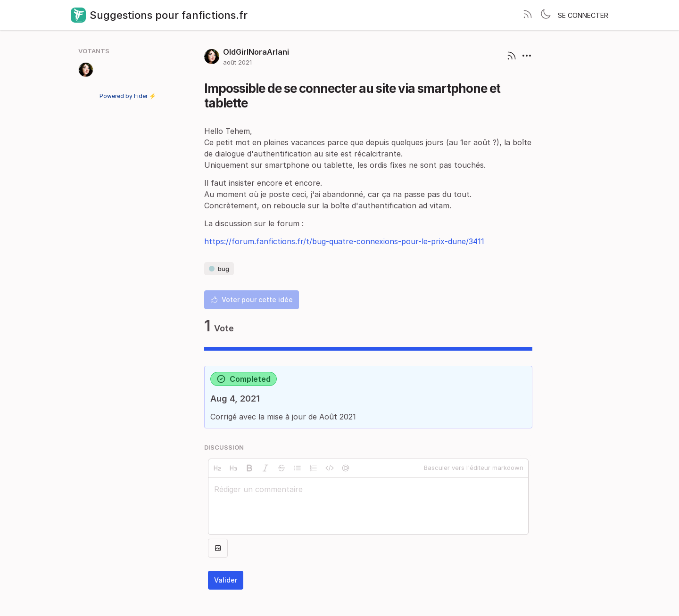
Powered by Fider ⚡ (128, 96)
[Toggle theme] (546, 15)
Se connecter (583, 15)
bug (219, 269)
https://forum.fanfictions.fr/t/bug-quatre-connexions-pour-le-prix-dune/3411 (344, 241)
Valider (226, 580)
